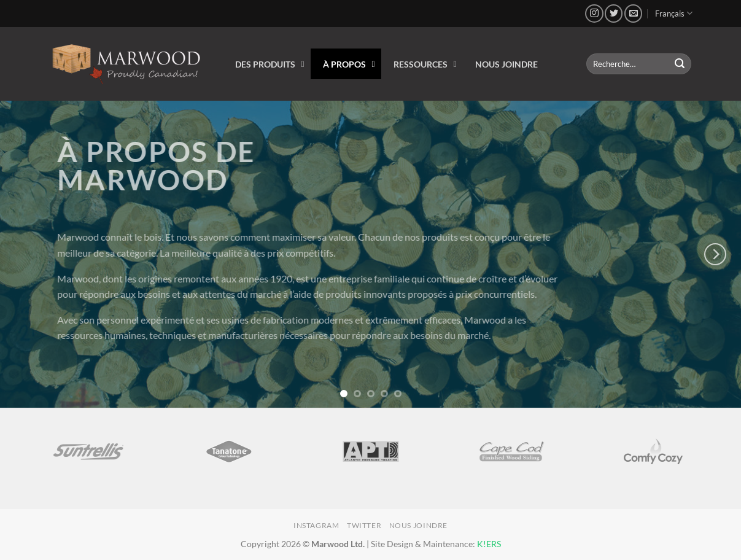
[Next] (715, 254)
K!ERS (489, 544)
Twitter (364, 525)
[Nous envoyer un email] (633, 13)
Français (674, 13)
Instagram (316, 525)
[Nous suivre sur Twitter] (614, 13)
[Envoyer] (680, 64)
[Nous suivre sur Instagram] (594, 13)
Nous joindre (418, 525)
